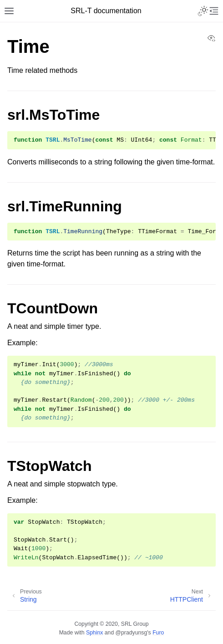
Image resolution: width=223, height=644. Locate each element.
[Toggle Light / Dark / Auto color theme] (203, 11)
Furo (158, 633)
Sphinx (94, 633)
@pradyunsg (132, 633)
